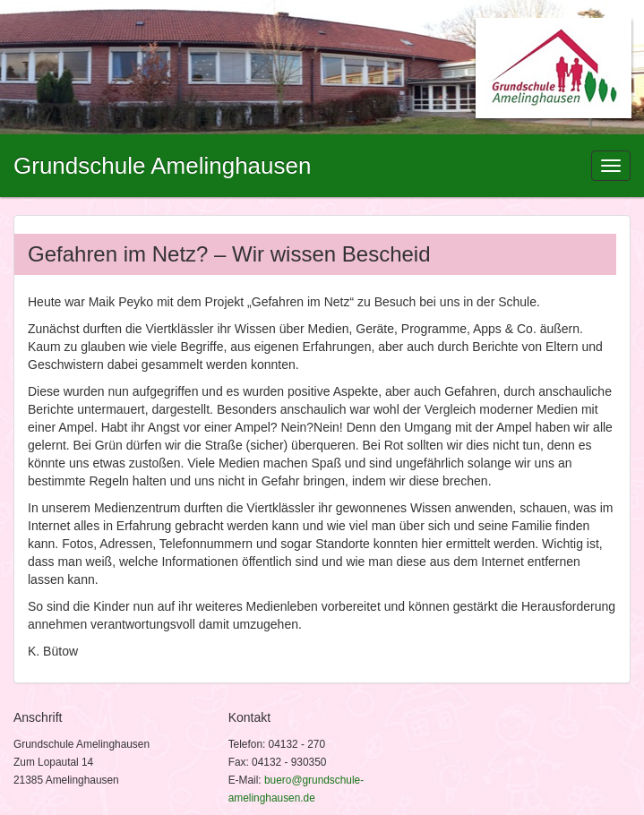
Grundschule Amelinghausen (162, 166)
